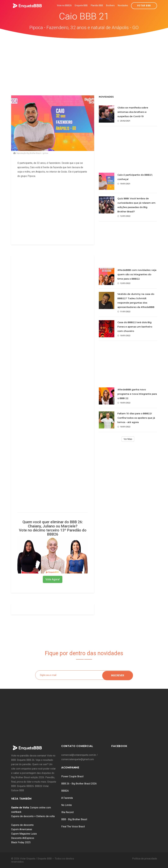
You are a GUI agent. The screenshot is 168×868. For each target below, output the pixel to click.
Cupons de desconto (22, 825)
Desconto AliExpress (23, 838)
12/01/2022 (124, 216)
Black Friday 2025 (21, 842)
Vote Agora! (53, 579)
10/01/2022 (124, 336)
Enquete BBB (81, 5)
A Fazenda (67, 798)
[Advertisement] (84, 62)
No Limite (67, 805)
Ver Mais (128, 439)
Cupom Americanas (22, 829)
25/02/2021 (124, 121)
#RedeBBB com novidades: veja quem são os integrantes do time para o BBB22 (137, 274)
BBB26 (65, 791)
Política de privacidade (145, 859)
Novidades (123, 5)
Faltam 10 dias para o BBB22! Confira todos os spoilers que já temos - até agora (136, 418)
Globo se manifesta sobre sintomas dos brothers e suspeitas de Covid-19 (133, 112)
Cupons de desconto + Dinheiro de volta (33, 816)
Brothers (110, 5)
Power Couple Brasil (72, 776)
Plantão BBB (97, 5)
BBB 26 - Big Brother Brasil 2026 (79, 784)
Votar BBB (144, 6)
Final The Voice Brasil (73, 827)
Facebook (119, 746)
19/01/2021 (124, 184)
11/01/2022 (124, 312)
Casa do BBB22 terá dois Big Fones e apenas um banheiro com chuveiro (135, 327)
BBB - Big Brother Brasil (74, 819)
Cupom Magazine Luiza (24, 834)
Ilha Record (67, 812)
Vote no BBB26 (64, 5)
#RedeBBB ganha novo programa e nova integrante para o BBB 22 (137, 394)
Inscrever (118, 675)
